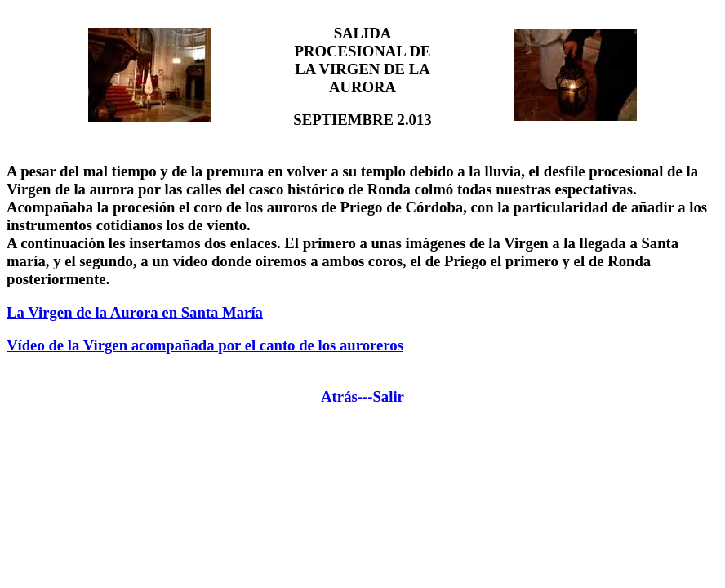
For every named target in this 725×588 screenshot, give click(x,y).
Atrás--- (347, 396)
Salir (388, 396)
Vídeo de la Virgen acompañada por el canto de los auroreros (205, 345)
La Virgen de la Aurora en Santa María (135, 312)
